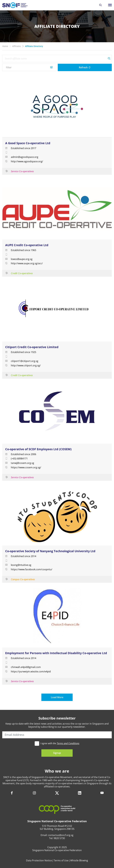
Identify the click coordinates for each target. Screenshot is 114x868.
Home (5, 46)
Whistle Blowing (79, 861)
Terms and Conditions (68, 743)
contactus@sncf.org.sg (61, 835)
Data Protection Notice (39, 861)
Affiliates (17, 46)
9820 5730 (59, 838)
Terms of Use (61, 861)
